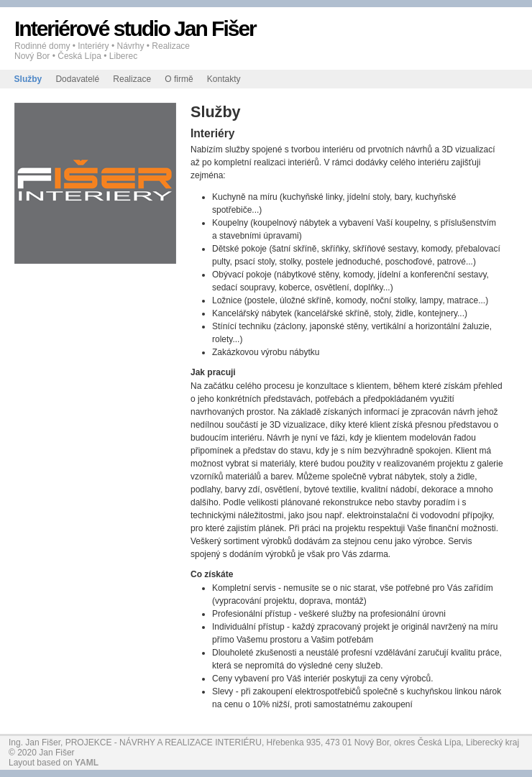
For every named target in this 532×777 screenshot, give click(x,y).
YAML (87, 763)
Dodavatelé (77, 79)
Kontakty (224, 79)
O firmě (179, 79)
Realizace (132, 79)
